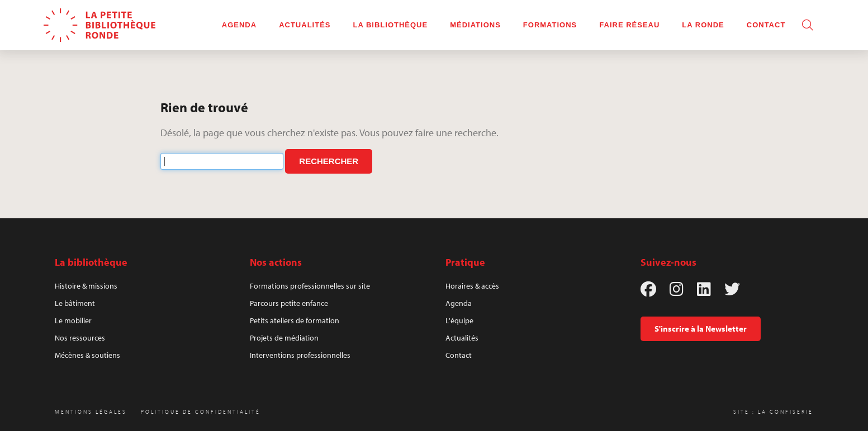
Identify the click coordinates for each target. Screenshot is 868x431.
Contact (766, 25)
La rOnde (703, 25)
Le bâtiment (75, 303)
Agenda (239, 25)
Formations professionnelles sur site (310, 286)
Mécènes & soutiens (87, 355)
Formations (550, 25)
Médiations (475, 25)
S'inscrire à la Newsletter (701, 329)
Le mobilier (73, 320)
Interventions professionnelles (300, 355)
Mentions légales (91, 412)
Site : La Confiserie (773, 412)
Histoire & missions (86, 286)
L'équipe (459, 320)
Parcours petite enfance (289, 303)
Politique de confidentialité (201, 412)
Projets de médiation (284, 338)
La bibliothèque (391, 25)
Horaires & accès (472, 286)
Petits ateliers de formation (295, 320)
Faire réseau (629, 25)
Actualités (305, 25)
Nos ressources (80, 338)
